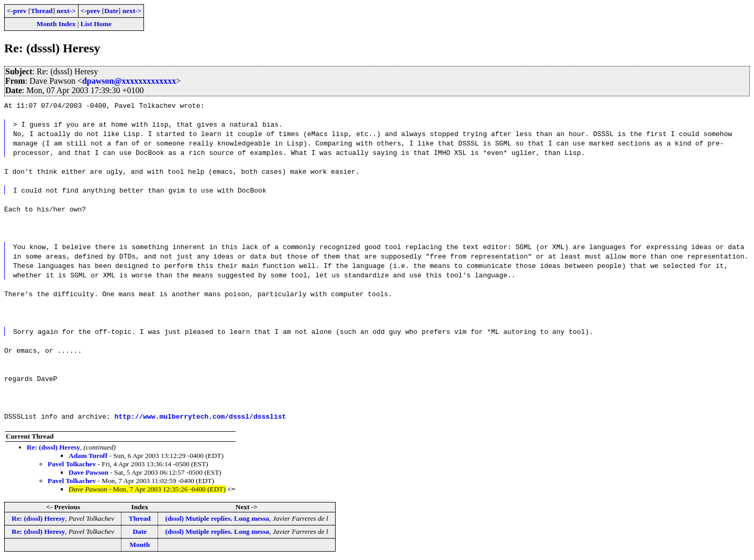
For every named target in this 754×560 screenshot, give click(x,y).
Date (111, 11)
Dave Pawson (88, 472)
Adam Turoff (88, 456)
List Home (96, 24)
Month (140, 545)
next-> (66, 11)
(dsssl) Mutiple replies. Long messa (217, 518)
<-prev (17, 11)
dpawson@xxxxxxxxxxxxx (129, 81)
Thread (41, 11)
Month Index (56, 24)
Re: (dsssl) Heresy (53, 447)
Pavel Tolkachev (72, 464)
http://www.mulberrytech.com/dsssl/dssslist (201, 416)
